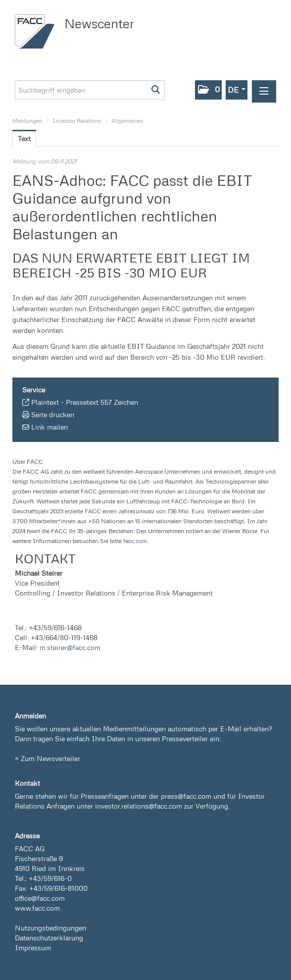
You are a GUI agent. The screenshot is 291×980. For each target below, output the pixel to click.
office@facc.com (40, 898)
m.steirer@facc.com (70, 647)
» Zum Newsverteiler (48, 758)
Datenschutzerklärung (49, 938)
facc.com (135, 541)
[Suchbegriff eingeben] (90, 90)
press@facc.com (186, 796)
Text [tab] (24, 138)
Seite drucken (53, 414)
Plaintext (45, 402)
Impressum (33, 948)
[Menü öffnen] (264, 91)
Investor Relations (77, 121)
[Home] (37, 31)
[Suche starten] (156, 90)
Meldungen (27, 121)
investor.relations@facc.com (139, 806)
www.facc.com (37, 908)
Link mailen (49, 427)
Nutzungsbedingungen (50, 928)
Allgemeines (127, 121)
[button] (208, 90)
